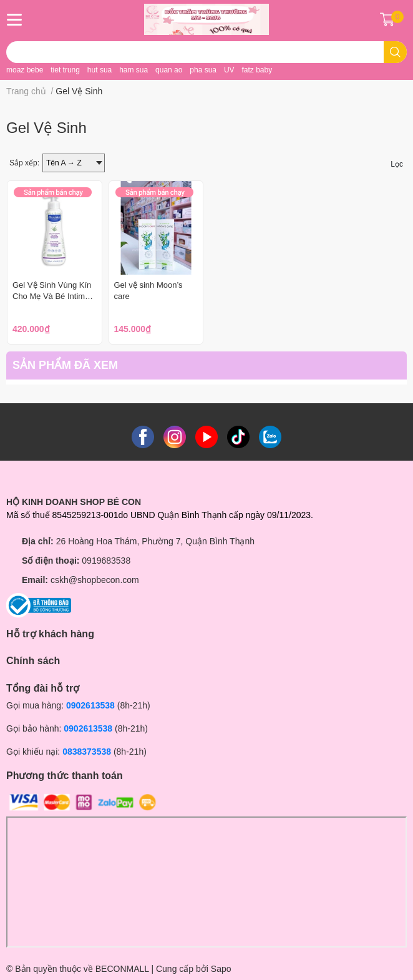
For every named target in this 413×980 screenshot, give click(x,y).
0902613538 (90, 705)
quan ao (169, 70)
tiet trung (65, 70)
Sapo (221, 969)
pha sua (203, 70)
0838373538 (87, 752)
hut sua (100, 70)
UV (229, 70)
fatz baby (257, 70)
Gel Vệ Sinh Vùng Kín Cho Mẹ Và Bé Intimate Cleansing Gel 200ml (54, 296)
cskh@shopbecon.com (95, 580)
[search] (395, 52)
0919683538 (106, 561)
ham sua (134, 70)
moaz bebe (25, 70)
